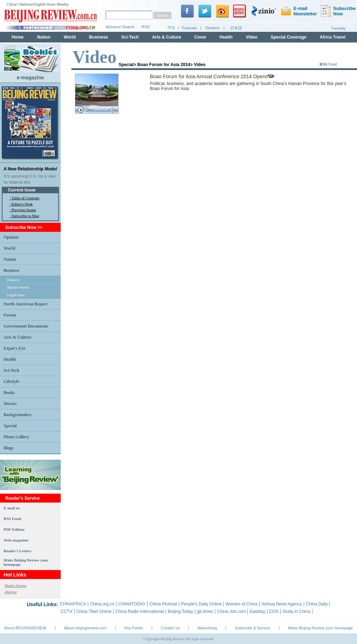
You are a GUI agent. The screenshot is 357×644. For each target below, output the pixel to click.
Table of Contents (25, 198)
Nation (10, 259)
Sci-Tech (11, 370)
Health (10, 359)
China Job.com (231, 611)
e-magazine (30, 78)
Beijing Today (180, 611)
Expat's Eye (14, 348)
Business (11, 270)
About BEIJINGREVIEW (25, 628)
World (9, 248)
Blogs (9, 448)
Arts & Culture (17, 337)
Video (200, 65)
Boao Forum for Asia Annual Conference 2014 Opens (212, 76)
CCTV (67, 611)
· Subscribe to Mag (24, 216)
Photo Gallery (16, 437)
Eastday (257, 611)
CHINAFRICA (73, 604)
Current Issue (22, 190)
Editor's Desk (22, 204)
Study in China (296, 611)
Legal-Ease (16, 295)
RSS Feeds (12, 519)
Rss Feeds (134, 628)
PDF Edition (14, 529)
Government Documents (26, 326)
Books (9, 393)
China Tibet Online (94, 611)
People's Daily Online (201, 604)
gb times (205, 611)
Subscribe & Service (253, 628)
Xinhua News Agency (281, 604)
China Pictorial (163, 604)
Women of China (242, 604)
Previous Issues (24, 210)
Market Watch (18, 287)
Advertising (207, 628)
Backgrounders (17, 415)
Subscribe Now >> (24, 228)
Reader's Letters (17, 551)
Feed (328, 64)
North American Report (26, 304)
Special (10, 426)
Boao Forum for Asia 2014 (164, 65)
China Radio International (139, 611)
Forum (10, 315)
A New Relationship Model (30, 169)
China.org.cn (102, 604)
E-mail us (12, 508)
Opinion (11, 237)
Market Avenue (16, 586)
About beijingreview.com (86, 628)
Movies (10, 404)
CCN (274, 611)
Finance (13, 280)
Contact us (170, 628)
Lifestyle (11, 381)
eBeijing (11, 592)
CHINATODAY (132, 604)
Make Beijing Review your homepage (321, 628)
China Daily (317, 604)
